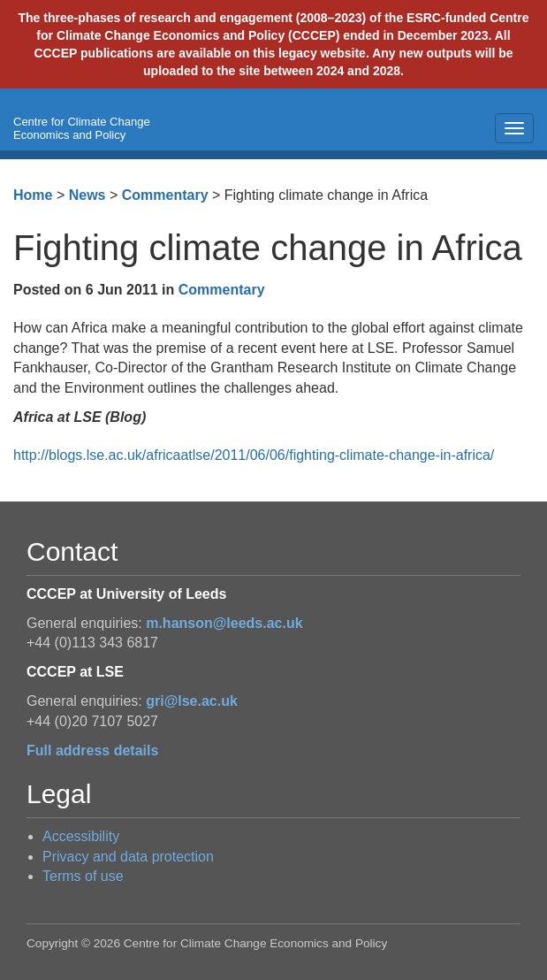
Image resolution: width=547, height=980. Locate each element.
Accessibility (81, 836)
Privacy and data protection (128, 857)
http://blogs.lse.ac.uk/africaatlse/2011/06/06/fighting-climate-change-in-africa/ (254, 455)
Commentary (165, 195)
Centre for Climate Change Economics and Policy (82, 128)
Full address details (92, 750)
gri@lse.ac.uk (192, 701)
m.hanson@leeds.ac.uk (224, 623)
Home (33, 195)
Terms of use (83, 876)
